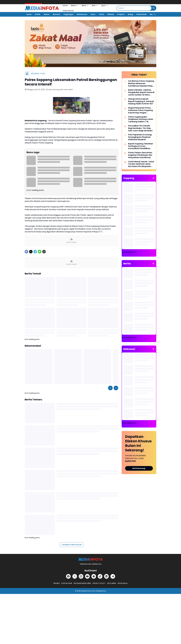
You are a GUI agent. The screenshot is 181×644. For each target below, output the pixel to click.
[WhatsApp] (40, 252)
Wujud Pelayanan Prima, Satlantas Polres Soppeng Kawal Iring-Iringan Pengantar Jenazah (140, 110)
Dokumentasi (68, 11)
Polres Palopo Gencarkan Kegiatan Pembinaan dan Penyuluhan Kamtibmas (140, 155)
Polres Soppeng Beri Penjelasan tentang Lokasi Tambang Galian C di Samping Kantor (141, 119)
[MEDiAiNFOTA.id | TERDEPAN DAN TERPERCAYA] (90, 559)
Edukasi (111, 14)
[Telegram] (35, 252)
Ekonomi (56, 14)
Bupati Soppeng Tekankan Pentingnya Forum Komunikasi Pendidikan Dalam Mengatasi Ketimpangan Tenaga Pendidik (141, 146)
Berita (75, 6)
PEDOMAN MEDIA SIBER (82, 583)
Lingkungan (68, 14)
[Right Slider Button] (154, 14)
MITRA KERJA (123, 583)
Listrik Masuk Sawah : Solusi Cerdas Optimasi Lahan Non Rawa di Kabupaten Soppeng (141, 164)
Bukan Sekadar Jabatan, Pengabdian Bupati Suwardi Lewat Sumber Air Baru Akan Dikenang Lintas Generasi (141, 92)
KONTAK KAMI (67, 583)
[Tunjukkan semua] (153, 178)
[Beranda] (27, 74)
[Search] (134, 8)
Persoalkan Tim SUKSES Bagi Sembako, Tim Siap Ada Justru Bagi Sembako (140, 128)
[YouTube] (87, 576)
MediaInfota (101, 591)
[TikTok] (100, 576)
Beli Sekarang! (139, 468)
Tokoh (101, 14)
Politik (38, 14)
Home (65, 6)
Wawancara (82, 14)
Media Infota (86, 591)
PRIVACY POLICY (99, 583)
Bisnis (85, 6)
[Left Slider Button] (110, 388)
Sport (105, 6)
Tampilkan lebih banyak (72, 545)
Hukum (47, 14)
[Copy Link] (44, 252)
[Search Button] (154, 8)
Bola (95, 6)
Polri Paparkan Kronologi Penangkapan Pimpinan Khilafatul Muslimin (140, 137)
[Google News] (94, 576)
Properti (121, 14)
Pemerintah (142, 14)
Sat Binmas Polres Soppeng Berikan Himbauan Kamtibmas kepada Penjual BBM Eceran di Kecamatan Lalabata (141, 83)
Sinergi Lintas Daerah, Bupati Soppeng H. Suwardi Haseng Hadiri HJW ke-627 (141, 101)
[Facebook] (26, 252)
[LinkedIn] (106, 576)
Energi (130, 14)
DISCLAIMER (112, 583)
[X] (31, 252)
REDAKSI (57, 583)
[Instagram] (81, 576)
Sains (93, 14)
